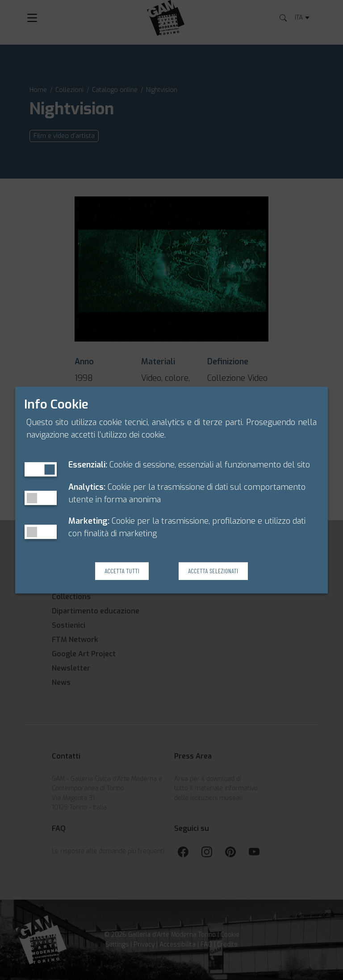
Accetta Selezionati (213, 571)
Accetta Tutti (122, 571)
